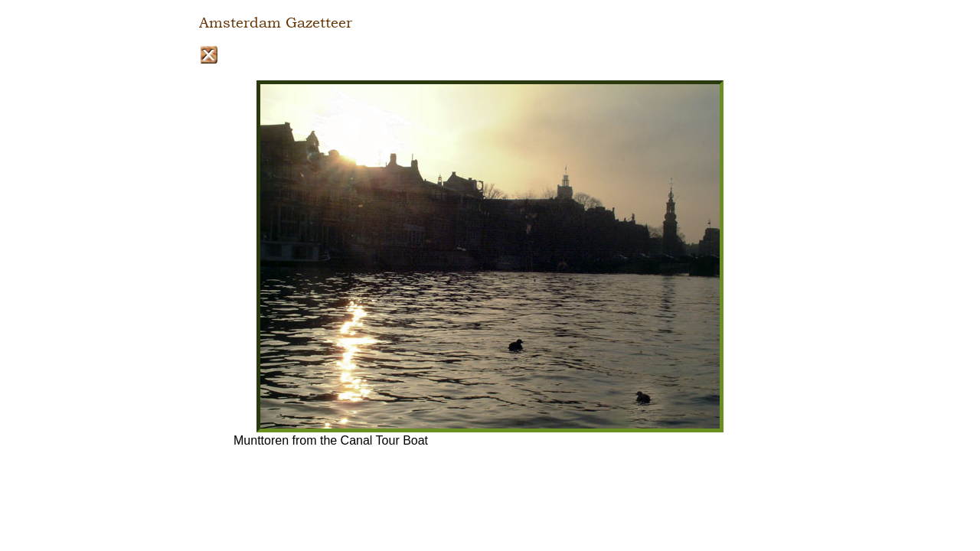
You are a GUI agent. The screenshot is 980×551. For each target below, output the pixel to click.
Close (209, 55)
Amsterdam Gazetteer (276, 23)
